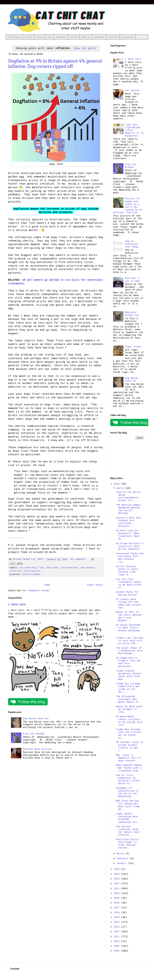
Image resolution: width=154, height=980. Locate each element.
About (50, 37)
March (121, 854)
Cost (42, 568)
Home (47, 585)
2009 (117, 946)
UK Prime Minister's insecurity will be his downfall (130, 546)
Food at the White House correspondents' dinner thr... (128, 497)
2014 (117, 922)
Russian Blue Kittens (37, 749)
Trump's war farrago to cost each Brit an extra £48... (130, 641)
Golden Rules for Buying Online (127, 593)
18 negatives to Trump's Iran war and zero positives (129, 662)
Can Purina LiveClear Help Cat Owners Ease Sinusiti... (128, 831)
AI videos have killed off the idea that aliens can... (129, 604)
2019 (117, 898)
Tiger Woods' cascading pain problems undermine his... (129, 818)
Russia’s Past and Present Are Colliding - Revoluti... (128, 522)
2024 (117, 874)
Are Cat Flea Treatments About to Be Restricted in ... (129, 584)
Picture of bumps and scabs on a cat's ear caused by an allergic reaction (128, 206)
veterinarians (32, 571)
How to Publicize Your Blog (132, 244)
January (122, 863)
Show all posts (85, 48)
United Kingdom (31, 574)
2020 (117, 893)
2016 (117, 913)
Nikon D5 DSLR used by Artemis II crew (129, 709)
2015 (117, 917)
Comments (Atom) (39, 591)
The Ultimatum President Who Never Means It (127, 699)
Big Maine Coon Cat (36, 719)
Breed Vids (113, 37)
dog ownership (70, 568)
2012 (117, 932)
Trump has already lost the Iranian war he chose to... (129, 734)
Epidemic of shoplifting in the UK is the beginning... (127, 792)
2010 (117, 941)
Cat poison (132, 91)
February (123, 859)
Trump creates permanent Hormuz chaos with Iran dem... (129, 675)
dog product (88, 568)
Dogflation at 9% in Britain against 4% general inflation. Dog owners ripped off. (55, 64)
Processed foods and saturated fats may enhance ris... (130, 558)
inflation (15, 571)
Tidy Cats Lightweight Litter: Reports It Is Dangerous (134, 130)
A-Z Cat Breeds (14, 37)
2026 (117, 484)
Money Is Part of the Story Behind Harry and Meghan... (129, 616)
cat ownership (28, 568)
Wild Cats (86, 37)
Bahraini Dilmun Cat (132, 314)
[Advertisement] (127, 458)
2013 (117, 927)
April (121, 488)
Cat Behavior (99, 37)
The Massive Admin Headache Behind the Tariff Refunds (128, 509)
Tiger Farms (133, 347)
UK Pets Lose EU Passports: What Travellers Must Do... (128, 535)
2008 (117, 951)
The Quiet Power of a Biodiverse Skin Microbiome (129, 651)
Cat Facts (29, 37)
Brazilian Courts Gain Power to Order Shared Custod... (127, 844)
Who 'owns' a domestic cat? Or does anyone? (129, 758)
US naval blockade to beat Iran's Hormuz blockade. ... (129, 629)
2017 (117, 908)
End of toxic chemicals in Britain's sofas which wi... (128, 780)
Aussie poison (128, 37)
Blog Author (61, 37)
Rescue (40, 37)
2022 (117, 884)
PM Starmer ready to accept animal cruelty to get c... (130, 747)
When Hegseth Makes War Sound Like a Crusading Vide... (129, 768)
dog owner (53, 568)
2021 (117, 889)
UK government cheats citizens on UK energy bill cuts (129, 721)
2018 (117, 903)
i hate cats (17, 605)
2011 (117, 937)
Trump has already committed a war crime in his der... (128, 688)
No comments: (79, 559)
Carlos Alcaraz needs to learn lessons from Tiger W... (127, 571)
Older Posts (95, 585)
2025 (117, 869)
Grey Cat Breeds (34, 734)
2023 (117, 879)
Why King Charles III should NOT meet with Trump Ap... (128, 805)
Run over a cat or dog (132, 280)
